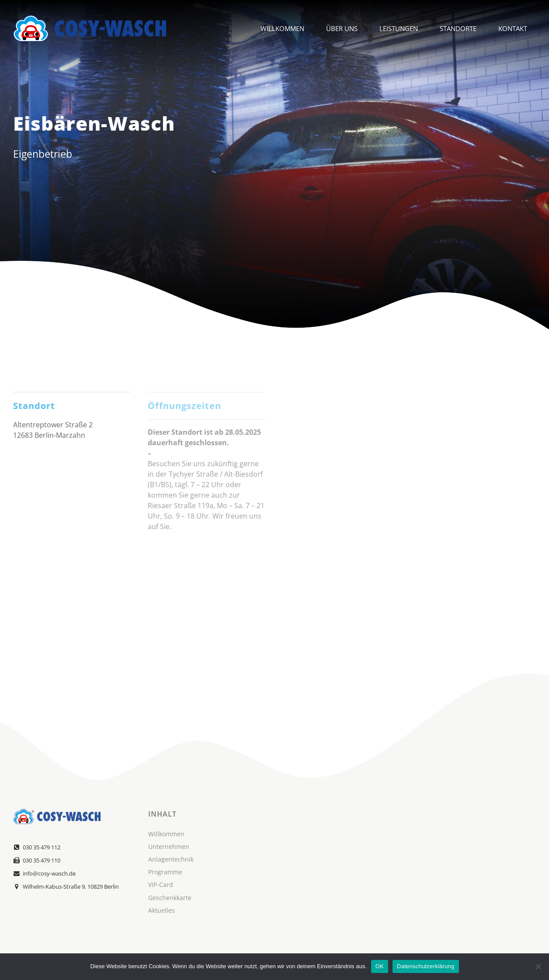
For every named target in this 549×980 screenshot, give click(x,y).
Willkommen (282, 28)
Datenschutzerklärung (426, 966)
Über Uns (342, 28)
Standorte (458, 28)
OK (380, 966)
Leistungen (399, 28)
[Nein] (538, 966)
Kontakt (513, 28)
